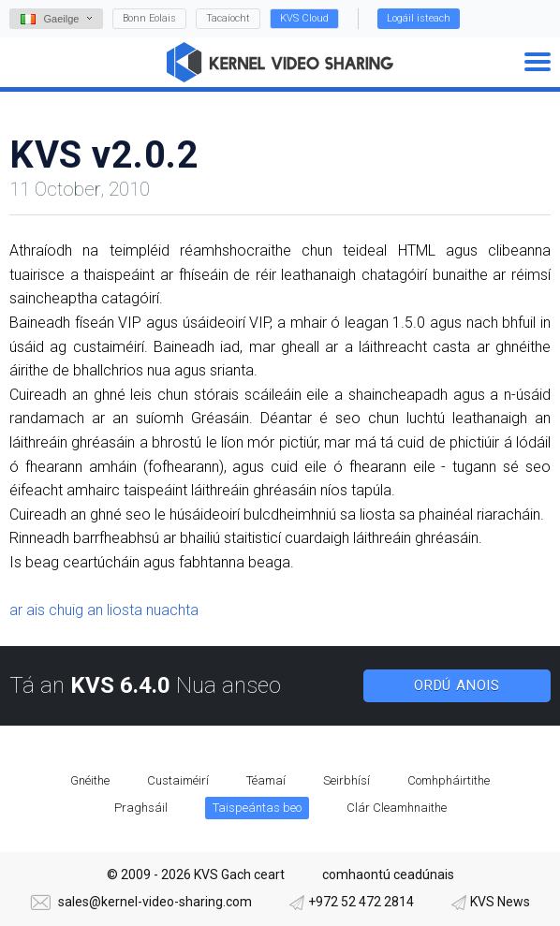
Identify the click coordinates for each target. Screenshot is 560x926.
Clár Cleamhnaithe (397, 808)
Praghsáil (141, 808)
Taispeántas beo (257, 808)
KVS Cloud (304, 18)
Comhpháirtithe (449, 780)
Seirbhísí (346, 780)
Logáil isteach (419, 18)
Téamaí (266, 780)
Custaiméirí (178, 780)
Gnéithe (90, 780)
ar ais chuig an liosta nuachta (104, 610)
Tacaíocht (228, 18)
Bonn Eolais (149, 18)
